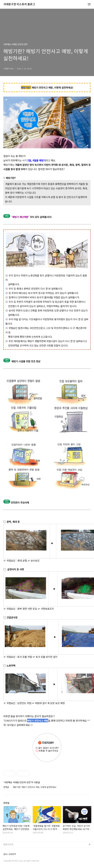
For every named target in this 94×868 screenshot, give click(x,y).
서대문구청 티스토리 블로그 (19, 4)
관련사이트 (8, 844)
